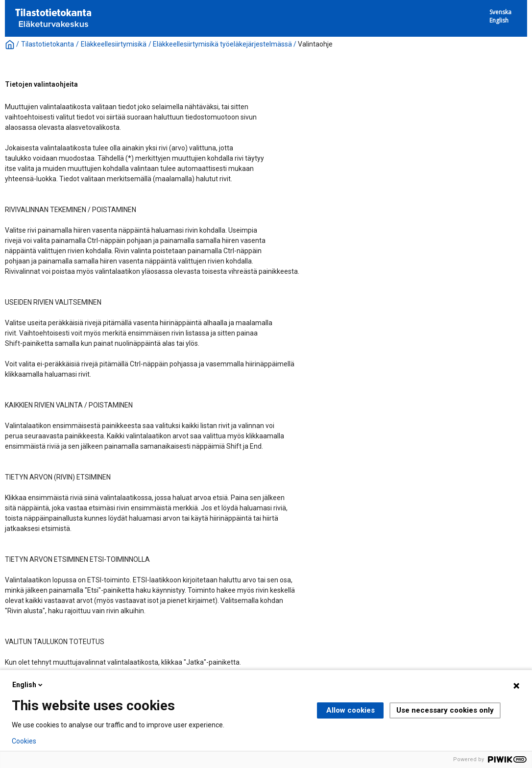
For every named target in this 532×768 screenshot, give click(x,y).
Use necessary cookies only (445, 710)
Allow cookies (351, 710)
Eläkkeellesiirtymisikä (114, 44)
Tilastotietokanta (48, 44)
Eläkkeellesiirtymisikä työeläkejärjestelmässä (222, 44)
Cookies (24, 741)
